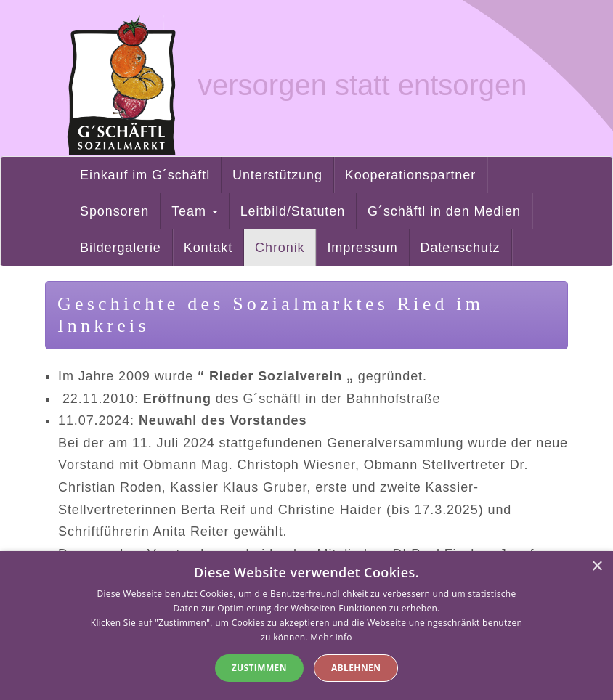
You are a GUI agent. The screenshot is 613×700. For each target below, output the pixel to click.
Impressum (362, 248)
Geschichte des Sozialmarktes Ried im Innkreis (271, 315)
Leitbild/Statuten (293, 211)
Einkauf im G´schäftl (145, 175)
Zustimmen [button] (259, 668)
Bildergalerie (121, 248)
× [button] (597, 567)
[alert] (306, 626)
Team (195, 211)
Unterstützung (277, 175)
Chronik (280, 248)
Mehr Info (331, 637)
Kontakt (208, 248)
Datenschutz (460, 248)
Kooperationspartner (410, 175)
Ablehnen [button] (356, 668)
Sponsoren (114, 211)
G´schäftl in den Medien (444, 211)
